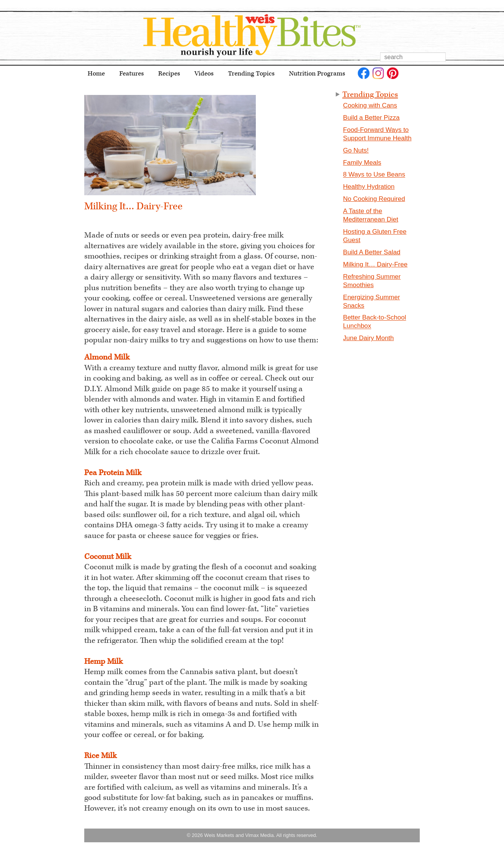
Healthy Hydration (369, 187)
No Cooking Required (374, 199)
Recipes (169, 74)
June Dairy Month (368, 338)
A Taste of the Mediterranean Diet (371, 215)
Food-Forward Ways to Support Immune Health (377, 134)
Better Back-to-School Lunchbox (375, 322)
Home (96, 74)
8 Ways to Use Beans (374, 175)
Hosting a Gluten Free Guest (375, 236)
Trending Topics (251, 74)
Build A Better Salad (372, 252)
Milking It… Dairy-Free (375, 264)
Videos (204, 74)
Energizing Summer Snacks (372, 301)
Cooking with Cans (370, 105)
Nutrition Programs (317, 74)
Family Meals (362, 163)
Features (132, 74)
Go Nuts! (356, 150)
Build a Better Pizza (371, 118)
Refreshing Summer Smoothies (372, 281)
